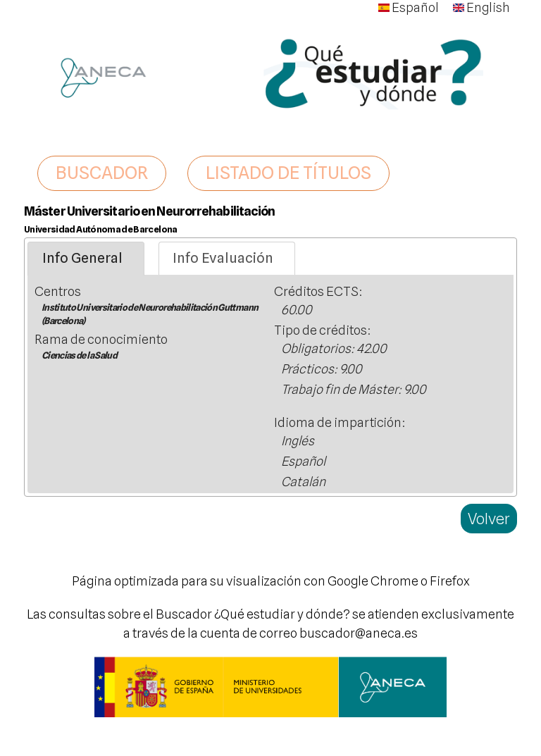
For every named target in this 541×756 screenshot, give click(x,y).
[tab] (86, 259)
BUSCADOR (102, 173)
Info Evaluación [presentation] (223, 258)
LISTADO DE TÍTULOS (288, 173)
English (481, 7)
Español (409, 7)
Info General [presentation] (82, 258)
